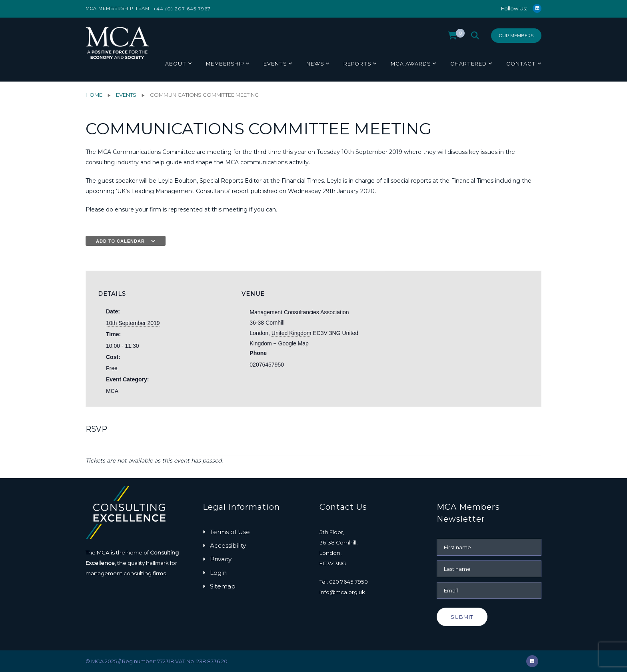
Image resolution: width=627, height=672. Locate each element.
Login (218, 573)
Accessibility (228, 545)
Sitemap (223, 586)
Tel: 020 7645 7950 (344, 582)
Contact (521, 64)
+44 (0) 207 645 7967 (182, 9)
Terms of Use (230, 532)
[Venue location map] (428, 326)
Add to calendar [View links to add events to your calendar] (120, 241)
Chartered (468, 64)
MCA (112, 391)
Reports (357, 64)
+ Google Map (291, 343)
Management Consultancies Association (299, 312)
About (176, 64)
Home (94, 95)
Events (275, 64)
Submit (462, 617)
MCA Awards (411, 64)
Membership (225, 64)
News (315, 64)
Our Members (516, 36)
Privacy (221, 559)
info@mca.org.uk (342, 592)
